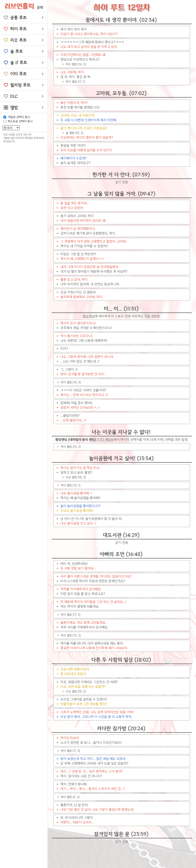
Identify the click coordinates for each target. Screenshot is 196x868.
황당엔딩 (89, 316)
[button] (24, 18)
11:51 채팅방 (105, 440)
